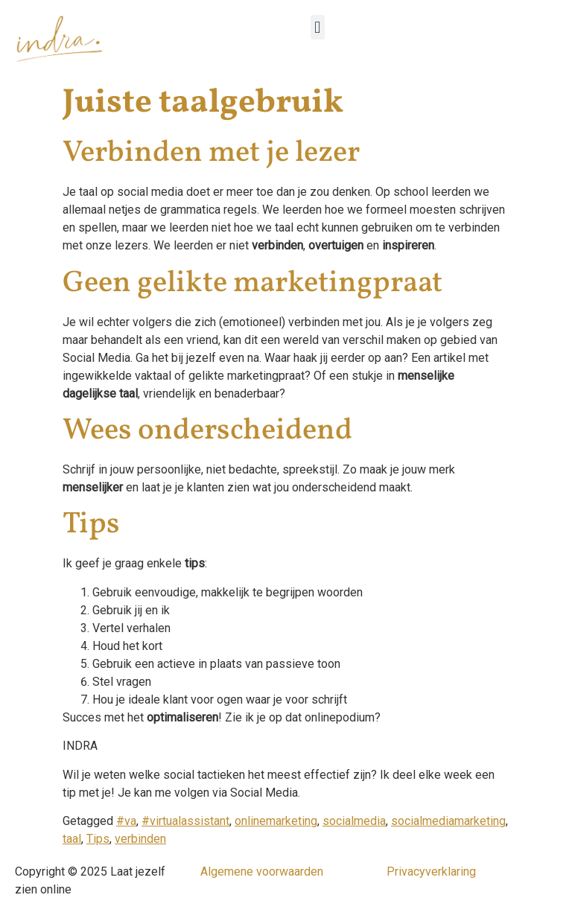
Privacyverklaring (431, 872)
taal (72, 839)
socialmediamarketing (448, 821)
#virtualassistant (185, 821)
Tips (98, 839)
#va (126, 821)
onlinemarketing (276, 821)
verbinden (140, 839)
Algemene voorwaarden (262, 872)
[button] (318, 27)
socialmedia (354, 821)
